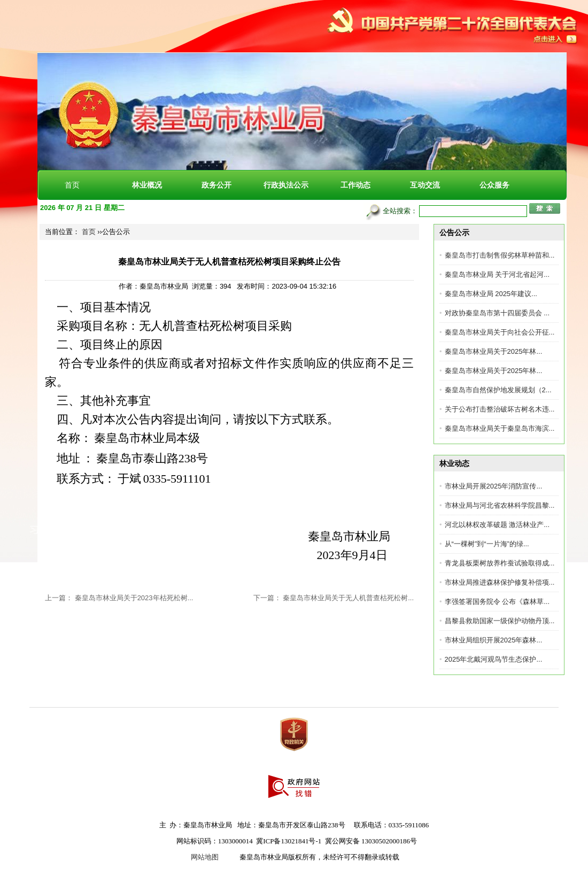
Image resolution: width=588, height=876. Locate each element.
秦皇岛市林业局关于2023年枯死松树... (134, 598)
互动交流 (425, 185)
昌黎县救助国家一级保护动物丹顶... (500, 621)
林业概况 (147, 185)
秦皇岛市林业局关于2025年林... (494, 351)
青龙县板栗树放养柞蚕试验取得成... (500, 563)
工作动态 (355, 185)
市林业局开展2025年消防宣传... (494, 486)
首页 (72, 185)
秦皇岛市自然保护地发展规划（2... (498, 390)
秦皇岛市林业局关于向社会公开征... (500, 332)
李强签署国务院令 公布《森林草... (497, 602)
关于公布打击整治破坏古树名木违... (500, 409)
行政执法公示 (286, 185)
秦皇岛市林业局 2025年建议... (491, 294)
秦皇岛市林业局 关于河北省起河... (497, 274)
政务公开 (216, 185)
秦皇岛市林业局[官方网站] (155, 75)
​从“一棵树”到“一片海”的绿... (487, 544)
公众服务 (494, 185)
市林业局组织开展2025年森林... (494, 640)
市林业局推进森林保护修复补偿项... (500, 582)
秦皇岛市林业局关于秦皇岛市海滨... (500, 428)
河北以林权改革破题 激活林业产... (497, 525)
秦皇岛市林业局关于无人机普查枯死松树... (348, 598)
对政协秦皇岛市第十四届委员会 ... (497, 313)
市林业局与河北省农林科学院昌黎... (500, 505)
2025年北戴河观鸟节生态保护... (494, 659)
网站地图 (204, 857)
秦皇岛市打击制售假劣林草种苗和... (500, 255)
